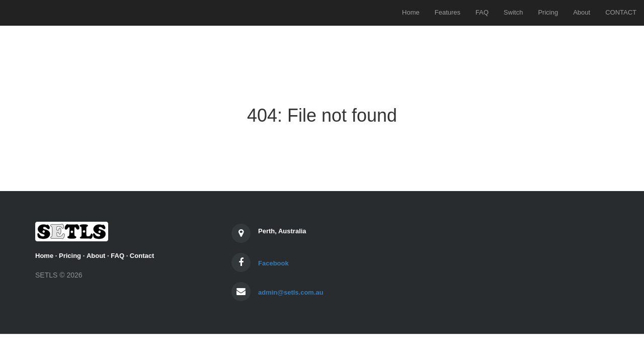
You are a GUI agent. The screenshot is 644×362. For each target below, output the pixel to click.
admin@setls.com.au (291, 292)
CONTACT (621, 12)
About (582, 12)
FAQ (482, 12)
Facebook (273, 263)
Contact (142, 256)
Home (411, 12)
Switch (513, 12)
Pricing (548, 12)
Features (448, 12)
